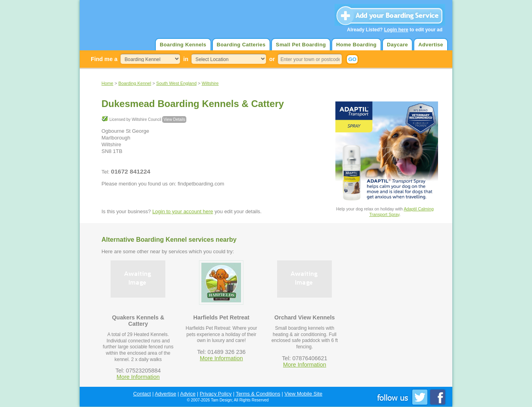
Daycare (397, 45)
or (272, 59)
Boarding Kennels (183, 45)
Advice (188, 394)
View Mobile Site (304, 394)
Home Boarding (356, 45)
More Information (138, 377)
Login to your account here (183, 211)
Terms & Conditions (258, 394)
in (186, 59)
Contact (142, 394)
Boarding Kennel (135, 83)
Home (107, 83)
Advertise (431, 45)
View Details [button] (174, 119)
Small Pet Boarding (301, 45)
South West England (176, 83)
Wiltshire (210, 83)
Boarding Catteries (241, 45)
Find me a (104, 59)
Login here (396, 30)
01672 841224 (131, 171)
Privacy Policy (216, 394)
